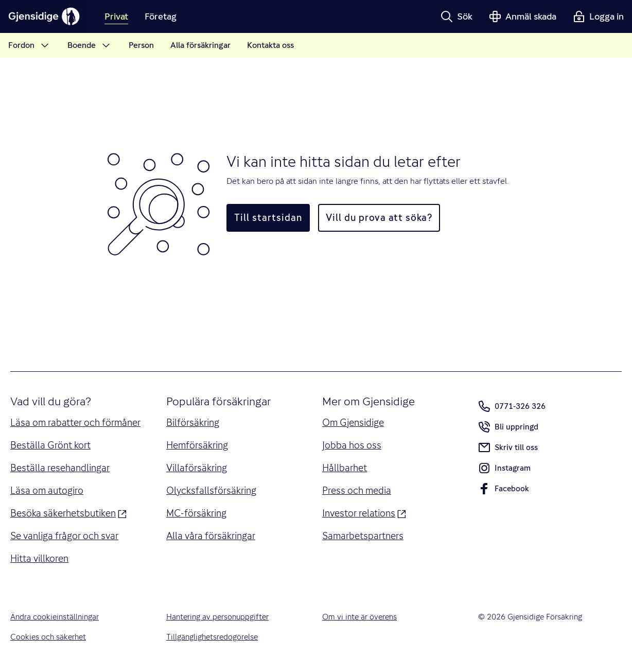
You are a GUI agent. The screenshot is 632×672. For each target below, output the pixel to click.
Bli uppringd (508, 429)
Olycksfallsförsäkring (211, 490)
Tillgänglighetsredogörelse (212, 637)
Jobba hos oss (352, 445)
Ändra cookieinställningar (55, 617)
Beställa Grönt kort (50, 445)
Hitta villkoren (39, 558)
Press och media (357, 490)
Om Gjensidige (353, 423)
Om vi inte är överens (359, 617)
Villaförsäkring (197, 468)
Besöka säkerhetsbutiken (68, 512)
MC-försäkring (196, 513)
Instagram (504, 470)
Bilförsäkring (193, 423)
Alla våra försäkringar (211, 536)
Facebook (504, 491)
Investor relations (364, 512)
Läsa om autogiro (47, 490)
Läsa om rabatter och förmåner (75, 423)
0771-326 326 (512, 406)
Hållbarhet (345, 468)
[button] (457, 16)
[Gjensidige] (44, 16)
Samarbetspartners (363, 536)
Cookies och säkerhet (48, 637)
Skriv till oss (508, 447)
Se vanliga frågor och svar (64, 536)
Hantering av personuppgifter (217, 617)
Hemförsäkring (197, 445)
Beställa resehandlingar (60, 468)
